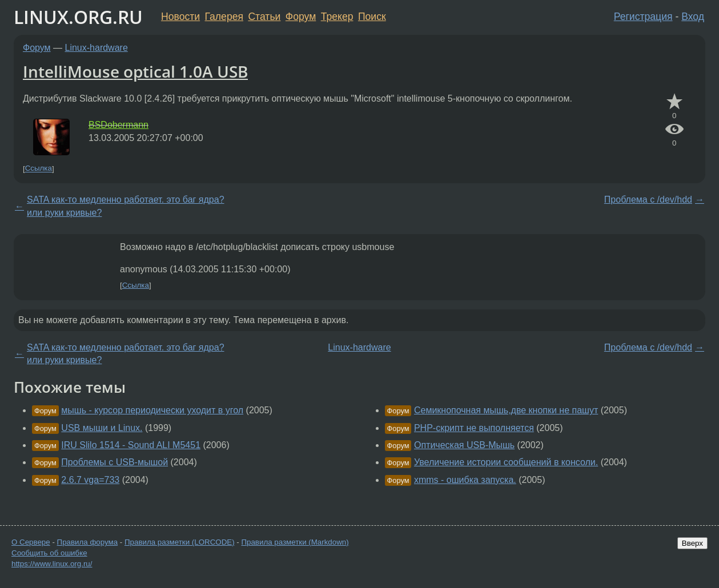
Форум (301, 17)
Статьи (264, 17)
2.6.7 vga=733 (90, 480)
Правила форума (88, 542)
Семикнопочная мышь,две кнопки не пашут (506, 410)
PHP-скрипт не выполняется (474, 428)
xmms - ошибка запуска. (465, 480)
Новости (180, 17)
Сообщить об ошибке (49, 553)
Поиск (372, 17)
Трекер (337, 17)
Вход (693, 17)
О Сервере (31, 542)
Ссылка (39, 169)
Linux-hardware (97, 48)
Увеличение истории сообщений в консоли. (506, 462)
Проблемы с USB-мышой (115, 462)
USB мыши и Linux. (102, 428)
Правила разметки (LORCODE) (180, 542)
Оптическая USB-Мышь (464, 445)
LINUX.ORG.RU (78, 17)
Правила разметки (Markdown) (295, 542)
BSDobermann (119, 125)
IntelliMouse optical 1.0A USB (135, 71)
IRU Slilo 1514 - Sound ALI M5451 (131, 445)
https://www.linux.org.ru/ (52, 564)
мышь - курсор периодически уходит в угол (152, 410)
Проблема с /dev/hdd (648, 200)
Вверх (692, 543)
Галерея (224, 17)
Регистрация (643, 17)
